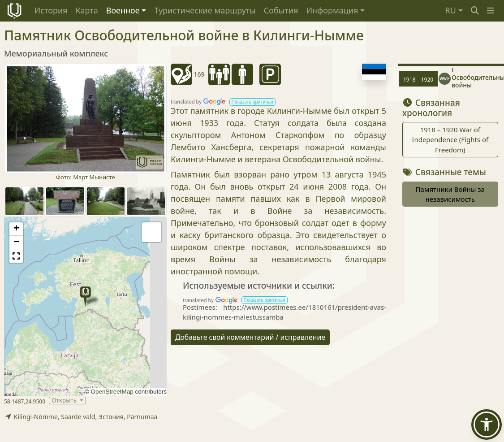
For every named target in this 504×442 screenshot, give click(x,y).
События (281, 10)
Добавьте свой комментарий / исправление (250, 337)
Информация (332, 10)
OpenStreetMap (112, 392)
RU (451, 10)
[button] (491, 11)
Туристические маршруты (205, 10)
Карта (86, 10)
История (51, 10)
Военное (123, 10)
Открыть (65, 401)
